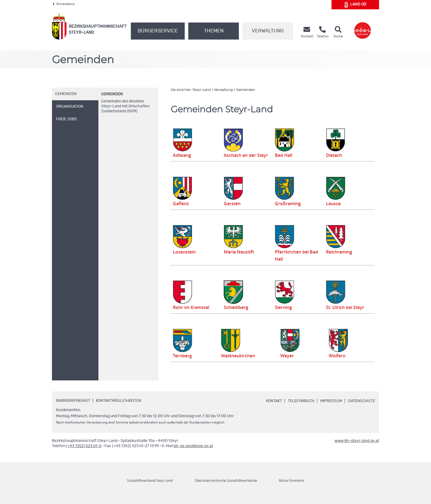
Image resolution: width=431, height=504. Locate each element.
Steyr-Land (202, 90)
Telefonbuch (301, 408)
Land (355, 5)
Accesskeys (64, 4)
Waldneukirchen (239, 363)
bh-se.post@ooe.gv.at (193, 453)
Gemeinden (112, 94)
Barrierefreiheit (73, 408)
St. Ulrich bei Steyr (347, 315)
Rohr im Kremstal (192, 315)
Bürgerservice (158, 31)
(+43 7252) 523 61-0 (84, 453)
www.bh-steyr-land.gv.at (357, 448)
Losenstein (185, 259)
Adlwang (183, 155)
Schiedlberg (237, 315)
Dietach (335, 155)
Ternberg (183, 363)
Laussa (334, 211)
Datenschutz (361, 408)
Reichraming (339, 259)
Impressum (331, 408)
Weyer (290, 363)
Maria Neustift (239, 259)
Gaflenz (181, 211)
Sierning (284, 315)
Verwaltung (268, 31)
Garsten (233, 211)
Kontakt (274, 408)
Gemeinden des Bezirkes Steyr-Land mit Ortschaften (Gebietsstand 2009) (125, 106)
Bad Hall (284, 155)
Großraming (288, 211)
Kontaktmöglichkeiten (119, 408)
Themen (214, 31)
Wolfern (339, 363)
